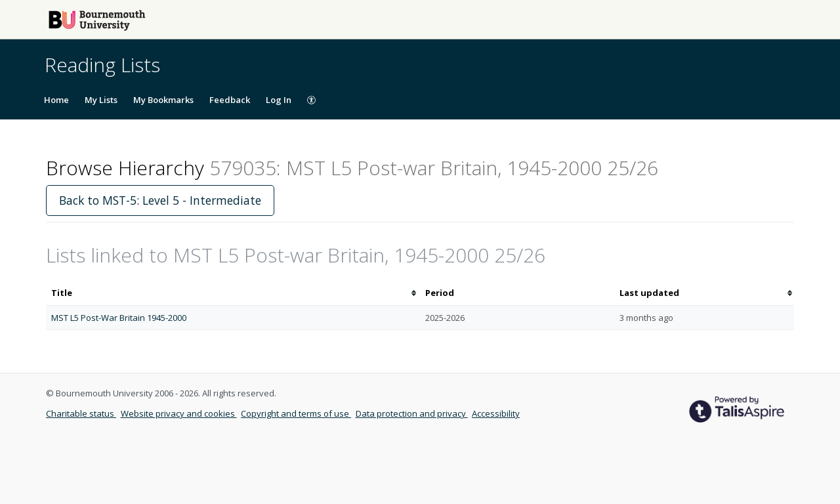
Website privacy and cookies (179, 413)
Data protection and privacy (412, 413)
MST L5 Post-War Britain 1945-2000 (119, 318)
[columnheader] (233, 293)
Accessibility (496, 413)
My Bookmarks (163, 100)
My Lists (101, 100)
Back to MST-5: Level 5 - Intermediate (160, 200)
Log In (279, 100)
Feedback (230, 100)
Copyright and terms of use (296, 413)
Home (56, 100)
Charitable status (81, 413)
